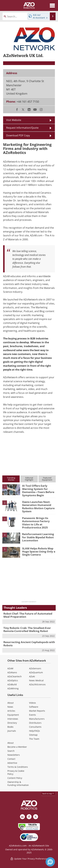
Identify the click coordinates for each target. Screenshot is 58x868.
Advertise (12, 763)
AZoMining (13, 688)
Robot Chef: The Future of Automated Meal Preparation (28, 615)
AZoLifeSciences (37, 684)
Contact (11, 759)
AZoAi (32, 676)
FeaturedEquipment (47, 479)
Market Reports (37, 711)
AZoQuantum (36, 672)
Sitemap (33, 735)
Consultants (35, 727)
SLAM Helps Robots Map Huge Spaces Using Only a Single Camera (39, 552)
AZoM (10, 668)
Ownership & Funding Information (18, 783)
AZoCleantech (15, 676)
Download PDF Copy (18, 135)
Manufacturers (37, 719)
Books (10, 727)
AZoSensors (35, 668)
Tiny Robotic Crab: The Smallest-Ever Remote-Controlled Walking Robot (27, 629)
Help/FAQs (34, 731)
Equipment (13, 715)
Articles (11, 711)
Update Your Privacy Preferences (29, 859)
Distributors (35, 723)
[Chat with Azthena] (50, 862)
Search (11, 751)
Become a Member (17, 747)
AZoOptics (13, 680)
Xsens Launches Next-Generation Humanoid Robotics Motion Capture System (38, 507)
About (11, 703)
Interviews (13, 719)
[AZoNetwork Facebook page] (29, 817)
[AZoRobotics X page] (36, 817)
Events (32, 715)
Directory (12, 723)
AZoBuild (12, 684)
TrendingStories (11, 479)
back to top (48, 794)
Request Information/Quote (22, 128)
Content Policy (15, 778)
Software (34, 707)
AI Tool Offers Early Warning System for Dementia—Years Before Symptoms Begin (38, 490)
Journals (12, 731)
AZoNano (12, 672)
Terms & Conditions (18, 767)
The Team (34, 739)
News (10, 707)
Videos (32, 703)
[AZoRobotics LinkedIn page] (22, 817)
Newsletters (14, 755)
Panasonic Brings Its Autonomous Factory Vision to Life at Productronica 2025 (36, 523)
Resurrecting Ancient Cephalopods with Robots (29, 644)
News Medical (36, 680)
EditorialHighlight (29, 479)
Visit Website (14, 120)
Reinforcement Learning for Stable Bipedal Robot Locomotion (38, 537)
